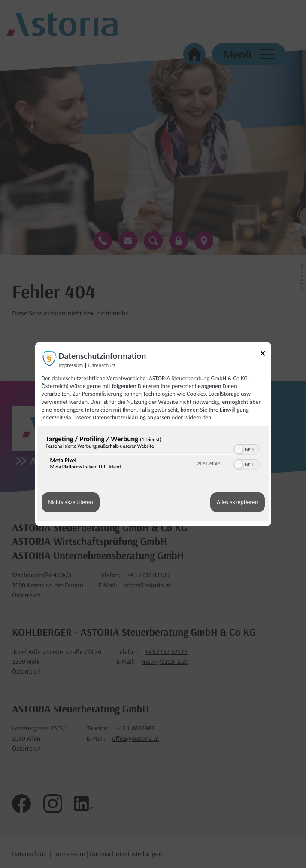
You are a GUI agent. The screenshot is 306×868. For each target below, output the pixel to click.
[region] (153, 454)
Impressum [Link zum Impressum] (71, 365)
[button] (239, 449)
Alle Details (209, 464)
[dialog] (153, 434)
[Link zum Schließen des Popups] (266, 355)
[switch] (247, 449)
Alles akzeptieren (237, 503)
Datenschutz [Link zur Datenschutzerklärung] (102, 365)
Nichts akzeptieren (71, 503)
